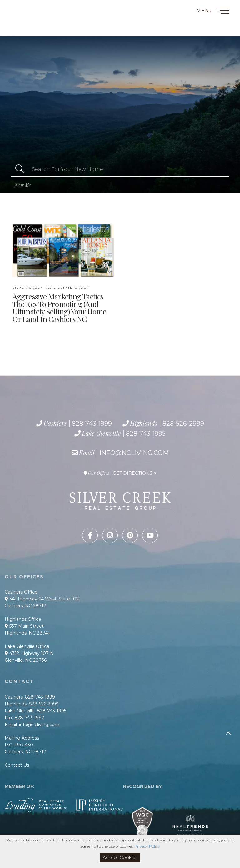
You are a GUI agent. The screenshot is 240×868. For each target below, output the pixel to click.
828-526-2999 (33, 23)
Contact (18, 7)
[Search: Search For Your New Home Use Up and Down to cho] (129, 169)
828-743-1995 (39, 30)
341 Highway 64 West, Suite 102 (42, 599)
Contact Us (17, 765)
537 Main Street (24, 626)
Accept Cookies (120, 857)
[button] (20, 169)
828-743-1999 (30, 16)
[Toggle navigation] (223, 12)
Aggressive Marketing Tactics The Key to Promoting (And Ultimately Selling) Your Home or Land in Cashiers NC (59, 304)
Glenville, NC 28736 (26, 660)
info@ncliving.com (134, 453)
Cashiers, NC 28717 (25, 606)
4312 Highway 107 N (29, 653)
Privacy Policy (147, 846)
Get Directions (133, 473)
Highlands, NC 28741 (27, 633)
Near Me (23, 185)
